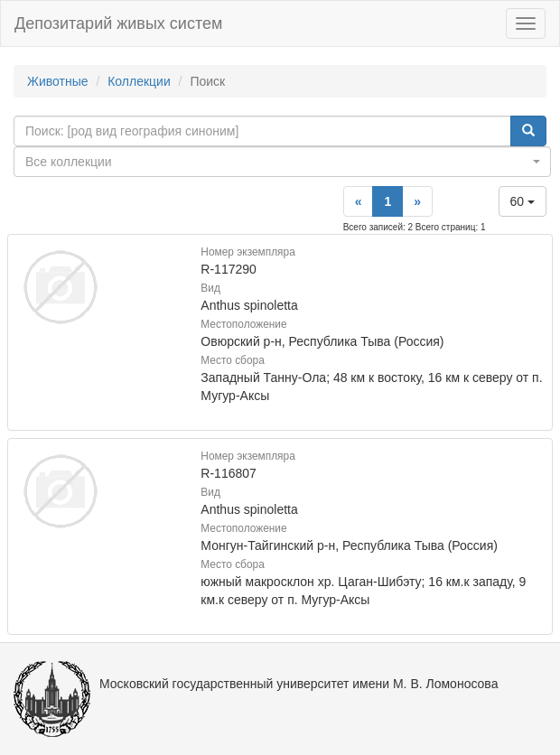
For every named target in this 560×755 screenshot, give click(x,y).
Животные (58, 81)
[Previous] (359, 201)
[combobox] (282, 162)
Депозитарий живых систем (118, 23)
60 (523, 201)
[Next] (417, 201)
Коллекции (139, 81)
